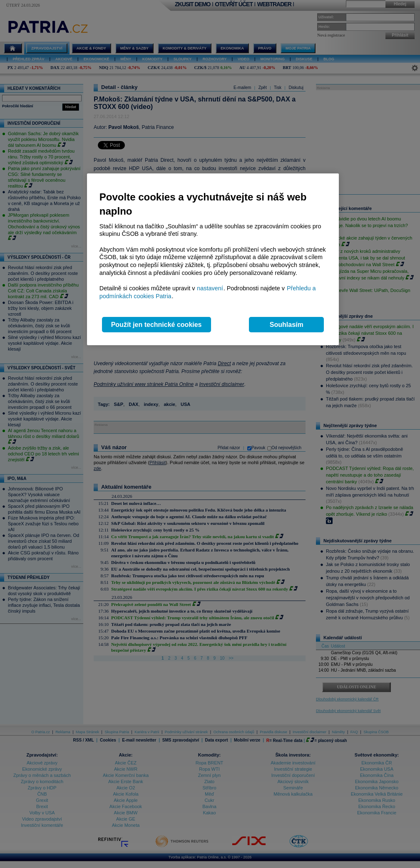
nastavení (210, 288)
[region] (213, 259)
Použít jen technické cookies (157, 325)
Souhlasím (287, 325)
